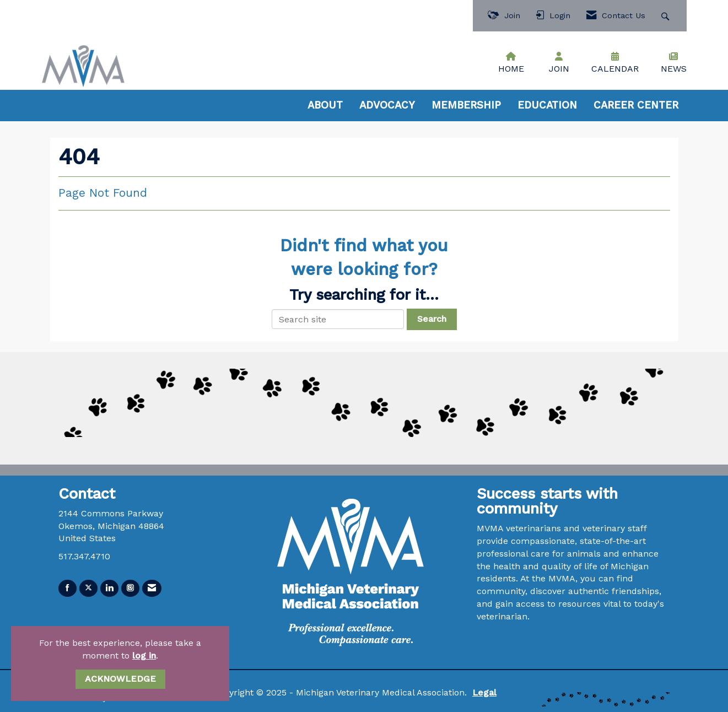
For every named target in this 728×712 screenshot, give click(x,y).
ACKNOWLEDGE (120, 679)
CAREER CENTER (636, 105)
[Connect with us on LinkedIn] (109, 588)
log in (144, 656)
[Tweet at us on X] (88, 588)
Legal (484, 692)
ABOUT (325, 105)
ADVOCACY (387, 105)
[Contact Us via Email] (152, 588)
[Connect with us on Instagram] (130, 588)
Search (432, 319)
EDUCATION (547, 105)
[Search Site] (667, 16)
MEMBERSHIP (466, 105)
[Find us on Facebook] (68, 588)
